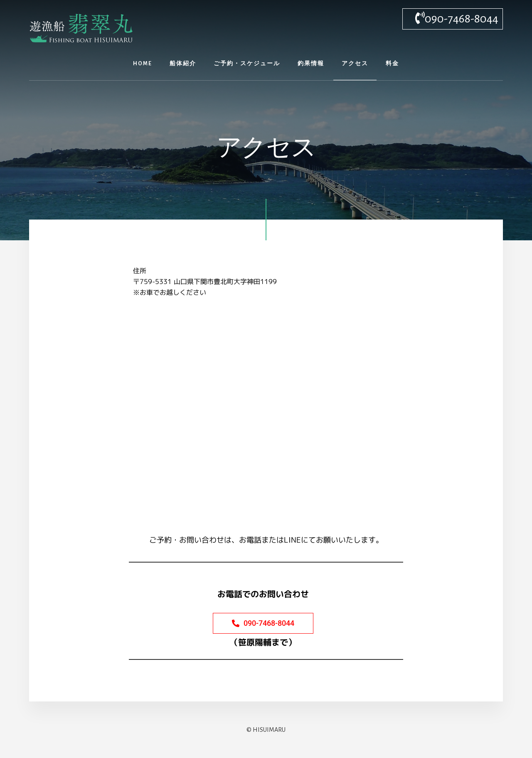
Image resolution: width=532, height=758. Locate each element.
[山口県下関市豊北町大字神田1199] (266, 413)
